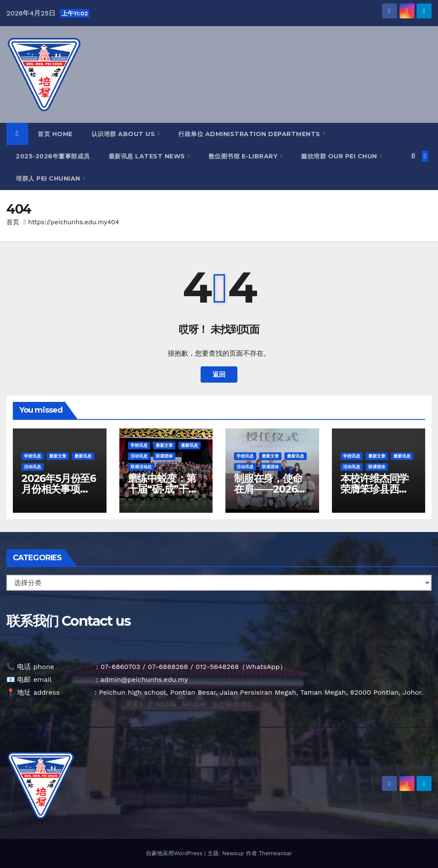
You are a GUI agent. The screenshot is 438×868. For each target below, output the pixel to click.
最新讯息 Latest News (148, 156)
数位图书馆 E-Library (244, 156)
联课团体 (164, 456)
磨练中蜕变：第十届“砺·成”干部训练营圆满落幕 (163, 489)
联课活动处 (141, 467)
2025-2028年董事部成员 (53, 156)
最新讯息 (83, 456)
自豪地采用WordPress (175, 853)
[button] (413, 156)
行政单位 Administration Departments (250, 134)
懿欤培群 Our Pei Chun (340, 156)
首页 (13, 222)
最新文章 (58, 456)
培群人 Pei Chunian (49, 178)
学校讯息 (33, 456)
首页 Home (55, 134)
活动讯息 (33, 467)
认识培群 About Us (124, 134)
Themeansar (275, 853)
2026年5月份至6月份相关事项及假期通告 (59, 489)
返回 (219, 375)
